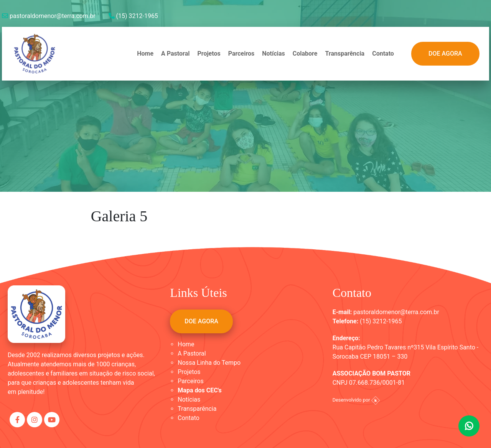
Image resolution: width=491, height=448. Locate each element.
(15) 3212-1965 (133, 16)
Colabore (305, 54)
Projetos (209, 54)
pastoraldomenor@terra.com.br (49, 16)
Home (145, 54)
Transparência (345, 54)
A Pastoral (175, 54)
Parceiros (241, 54)
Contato (383, 54)
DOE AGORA (445, 54)
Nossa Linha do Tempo (209, 363)
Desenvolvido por (356, 400)
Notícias (273, 54)
